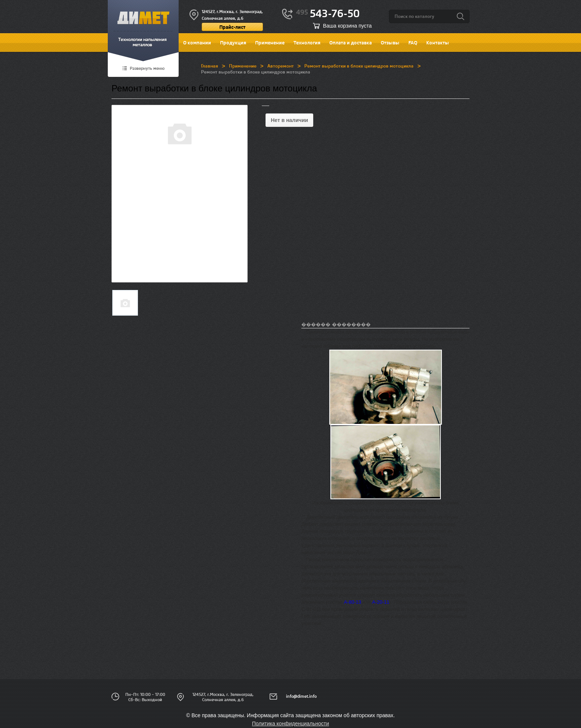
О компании (197, 43)
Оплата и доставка (351, 43)
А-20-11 (381, 602)
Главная (210, 66)
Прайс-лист (232, 27)
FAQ (413, 43)
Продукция (233, 43)
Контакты (438, 43)
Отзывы (390, 43)
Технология (307, 43)
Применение (270, 43)
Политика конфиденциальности (291, 724)
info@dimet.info (301, 696)
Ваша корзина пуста (347, 26)
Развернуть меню (147, 69)
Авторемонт (281, 66)
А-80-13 (352, 602)
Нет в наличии (289, 120)
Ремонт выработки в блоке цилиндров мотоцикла (359, 66)
